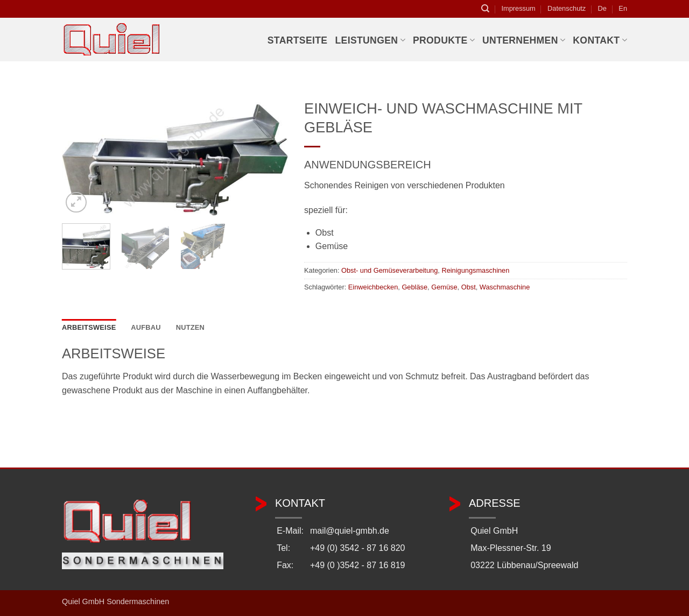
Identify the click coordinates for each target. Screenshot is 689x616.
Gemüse (444, 287)
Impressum (518, 8)
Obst (469, 287)
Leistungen (370, 40)
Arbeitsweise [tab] (89, 327)
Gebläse (414, 287)
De (602, 8)
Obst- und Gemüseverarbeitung (389, 270)
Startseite (298, 40)
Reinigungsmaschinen (475, 270)
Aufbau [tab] (146, 327)
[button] (76, 203)
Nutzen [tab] (190, 327)
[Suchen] (485, 9)
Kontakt (600, 40)
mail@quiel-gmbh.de (350, 531)
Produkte (444, 40)
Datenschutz (567, 8)
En (623, 8)
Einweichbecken (373, 287)
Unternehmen (524, 40)
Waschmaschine (505, 287)
